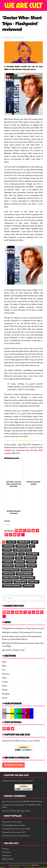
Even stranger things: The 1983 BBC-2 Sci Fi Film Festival (24, 802)
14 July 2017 (8, 37)
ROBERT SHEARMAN (27, 578)
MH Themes (35, 865)
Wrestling (6, 694)
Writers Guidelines (8, 859)
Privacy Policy (6, 852)
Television (6, 674)
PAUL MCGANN (27, 570)
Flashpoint (8, 562)
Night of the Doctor (11, 570)
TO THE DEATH (29, 586)
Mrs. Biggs (32, 566)
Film (4, 670)
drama (19, 558)
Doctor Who (8, 558)
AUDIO (35, 542)
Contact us (5, 849)
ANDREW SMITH (24, 542)
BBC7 (32, 546)
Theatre (5, 682)
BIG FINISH (7, 550)
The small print (7, 856)
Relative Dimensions (24, 574)
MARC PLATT (20, 566)
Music (4, 666)
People (5, 690)
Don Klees (19, 37)
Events (5, 698)
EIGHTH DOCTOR (30, 558)
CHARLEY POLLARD (10, 554)
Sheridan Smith (20, 582)
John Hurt (31, 562)
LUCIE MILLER (8, 566)
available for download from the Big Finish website (23, 452)
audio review (22, 546)
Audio (4, 678)
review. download (10, 578)
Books (4, 686)
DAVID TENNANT (32, 554)
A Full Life (11, 542)
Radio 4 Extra (9, 574)
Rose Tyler (7, 582)
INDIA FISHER (20, 562)
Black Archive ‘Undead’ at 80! (13, 650)
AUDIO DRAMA (8, 546)
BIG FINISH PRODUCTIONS (22, 550)
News (4, 662)
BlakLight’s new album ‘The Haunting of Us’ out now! (22, 632)
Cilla (22, 554)
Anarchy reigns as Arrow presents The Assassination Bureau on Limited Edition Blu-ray (22, 638)
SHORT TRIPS (34, 582)
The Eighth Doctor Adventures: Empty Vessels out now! (23, 628)
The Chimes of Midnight (12, 586)
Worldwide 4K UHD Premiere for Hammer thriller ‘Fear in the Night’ (23, 645)
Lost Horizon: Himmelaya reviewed (20, 811)
